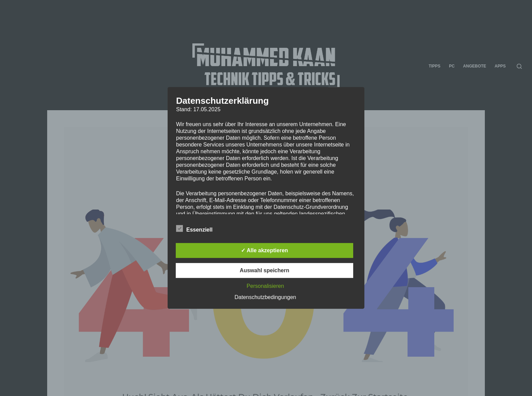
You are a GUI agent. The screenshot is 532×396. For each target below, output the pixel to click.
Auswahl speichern (265, 270)
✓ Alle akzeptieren (264, 250)
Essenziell (194, 229)
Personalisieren (265, 286)
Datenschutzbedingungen (265, 297)
